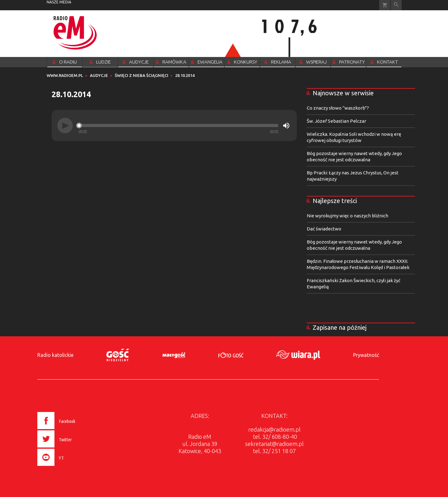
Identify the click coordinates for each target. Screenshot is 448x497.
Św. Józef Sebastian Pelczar (336, 121)
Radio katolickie (55, 355)
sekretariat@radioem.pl (274, 444)
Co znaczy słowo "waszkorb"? (338, 108)
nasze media (59, 2)
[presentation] (70, 467)
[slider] (178, 125)
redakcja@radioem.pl (274, 429)
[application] (174, 125)
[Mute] (286, 125)
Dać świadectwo (324, 229)
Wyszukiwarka (396, 5)
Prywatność (366, 355)
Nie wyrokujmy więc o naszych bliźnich (348, 216)
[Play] (65, 125)
